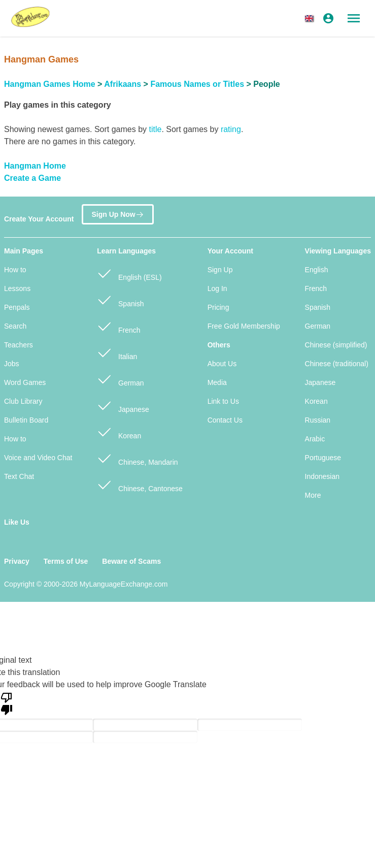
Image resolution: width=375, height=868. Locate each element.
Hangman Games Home (50, 84)
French (118, 326)
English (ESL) (129, 273)
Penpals (17, 307)
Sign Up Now (117, 214)
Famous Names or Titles (197, 84)
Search (15, 326)
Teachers (19, 345)
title (155, 129)
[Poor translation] (7, 703)
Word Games (25, 382)
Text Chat (19, 476)
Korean (119, 431)
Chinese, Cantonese (140, 484)
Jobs (12, 364)
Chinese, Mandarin (137, 458)
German (120, 379)
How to (15, 270)
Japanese (123, 405)
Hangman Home (35, 166)
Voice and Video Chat (38, 458)
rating (231, 129)
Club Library (23, 401)
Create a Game (32, 178)
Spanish (120, 299)
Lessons (17, 288)
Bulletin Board (26, 420)
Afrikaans (123, 84)
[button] (311, 18)
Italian (117, 352)
